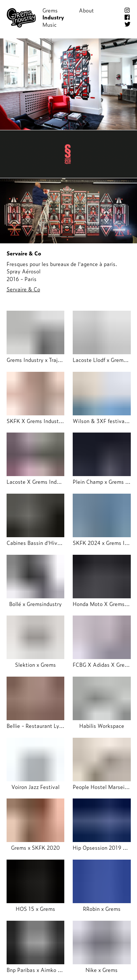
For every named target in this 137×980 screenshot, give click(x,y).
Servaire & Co (23, 289)
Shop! (86, 17)
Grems (50, 10)
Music (50, 25)
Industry (53, 17)
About (86, 10)
